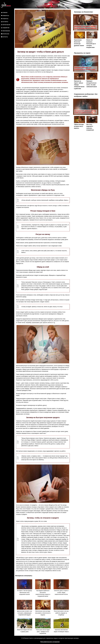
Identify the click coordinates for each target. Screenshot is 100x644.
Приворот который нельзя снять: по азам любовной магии (92, 80)
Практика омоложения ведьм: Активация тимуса (61, 625)
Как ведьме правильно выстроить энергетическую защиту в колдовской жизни (43, 588)
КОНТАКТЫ (4, 37)
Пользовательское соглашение (50, 642)
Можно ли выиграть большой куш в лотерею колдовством (92, 40)
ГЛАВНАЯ (4, 13)
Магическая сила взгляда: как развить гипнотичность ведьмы (43, 608)
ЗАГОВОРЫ (5, 22)
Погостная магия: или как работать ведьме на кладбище (61, 608)
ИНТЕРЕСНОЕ (5, 34)
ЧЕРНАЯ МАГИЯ (6, 25)
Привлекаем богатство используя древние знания (80, 39)
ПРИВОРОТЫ (5, 16)
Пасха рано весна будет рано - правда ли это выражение (43, 626)
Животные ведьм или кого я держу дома (25, 625)
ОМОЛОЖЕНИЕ (6, 31)
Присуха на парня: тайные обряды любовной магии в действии (80, 81)
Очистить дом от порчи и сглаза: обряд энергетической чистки (61, 587)
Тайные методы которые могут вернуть (80, 122)
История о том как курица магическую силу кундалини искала (25, 587)
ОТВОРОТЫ (5, 19)
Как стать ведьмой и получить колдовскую (92, 123)
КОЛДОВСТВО (5, 28)
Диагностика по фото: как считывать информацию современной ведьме (25, 608)
